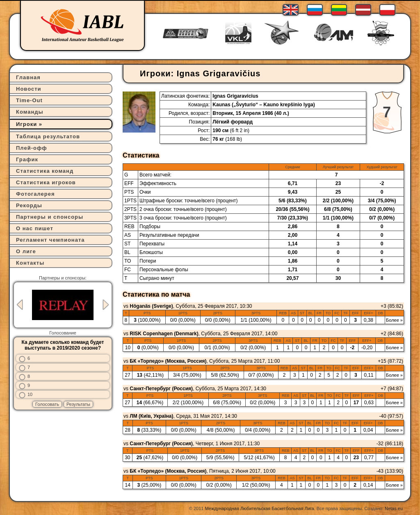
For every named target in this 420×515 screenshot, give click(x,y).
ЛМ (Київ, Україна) (151, 416)
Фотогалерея (35, 194)
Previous (20, 305)
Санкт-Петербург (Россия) (161, 389)
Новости (29, 89)
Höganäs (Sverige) (151, 306)
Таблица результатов (48, 136)
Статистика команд (45, 171)
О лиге (26, 251)
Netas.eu (394, 508)
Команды (30, 112)
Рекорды (29, 205)
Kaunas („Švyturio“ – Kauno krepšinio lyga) (264, 105)
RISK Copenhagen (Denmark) (164, 334)
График (27, 159)
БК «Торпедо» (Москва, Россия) (168, 361)
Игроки (26, 124)
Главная (28, 77)
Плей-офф (32, 148)
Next (106, 305)
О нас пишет (35, 228)
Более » (394, 320)
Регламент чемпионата (50, 240)
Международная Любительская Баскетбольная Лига (260, 508)
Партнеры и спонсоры (50, 217)
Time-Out (29, 100)
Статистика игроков (46, 182)
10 (30, 394)
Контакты (30, 263)
